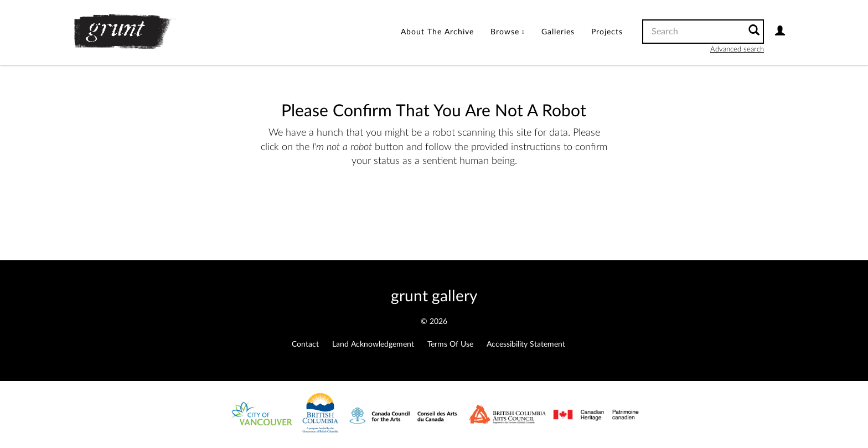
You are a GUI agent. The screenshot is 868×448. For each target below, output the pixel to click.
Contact (305, 344)
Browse (508, 32)
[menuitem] (437, 32)
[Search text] (693, 32)
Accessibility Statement (526, 344)
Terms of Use (450, 344)
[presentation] (427, 204)
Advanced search (737, 50)
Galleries (558, 32)
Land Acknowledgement (373, 344)
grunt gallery (434, 296)
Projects (607, 32)
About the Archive (437, 32)
